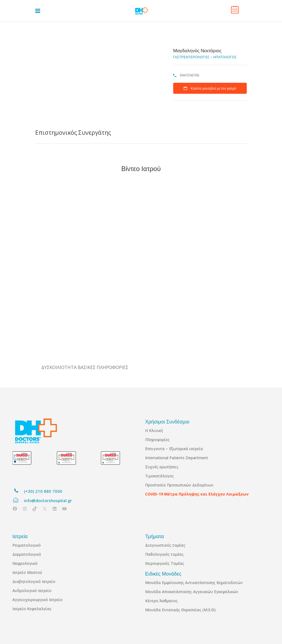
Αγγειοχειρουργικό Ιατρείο (37, 600)
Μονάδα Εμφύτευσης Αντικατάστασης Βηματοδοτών (194, 583)
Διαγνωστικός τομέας (165, 545)
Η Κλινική (154, 430)
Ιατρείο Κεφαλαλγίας (32, 609)
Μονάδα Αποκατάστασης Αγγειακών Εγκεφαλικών (192, 592)
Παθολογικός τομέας (164, 554)
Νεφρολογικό (25, 563)
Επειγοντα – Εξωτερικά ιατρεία (174, 449)
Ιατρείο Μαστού (27, 572)
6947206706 (189, 75)
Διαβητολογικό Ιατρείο (34, 581)
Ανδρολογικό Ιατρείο (32, 591)
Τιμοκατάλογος (159, 476)
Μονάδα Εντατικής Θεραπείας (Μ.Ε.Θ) (180, 610)
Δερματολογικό (27, 554)
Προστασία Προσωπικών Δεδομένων (179, 485)
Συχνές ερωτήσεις (162, 467)
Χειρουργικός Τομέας (165, 563)
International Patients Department (177, 458)
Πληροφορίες (157, 440)
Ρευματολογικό (27, 545)
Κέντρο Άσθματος (161, 601)
